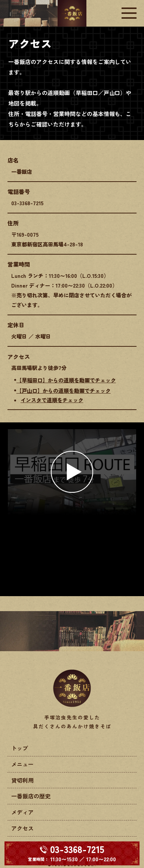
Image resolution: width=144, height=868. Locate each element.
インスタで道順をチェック (52, 400)
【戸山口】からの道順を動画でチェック (64, 391)
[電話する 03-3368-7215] (72, 853)
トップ (20, 748)
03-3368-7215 (27, 203)
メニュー (22, 764)
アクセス (22, 828)
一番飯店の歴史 (31, 796)
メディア (22, 812)
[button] (72, 472)
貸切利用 (22, 780)
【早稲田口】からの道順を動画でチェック (66, 380)
